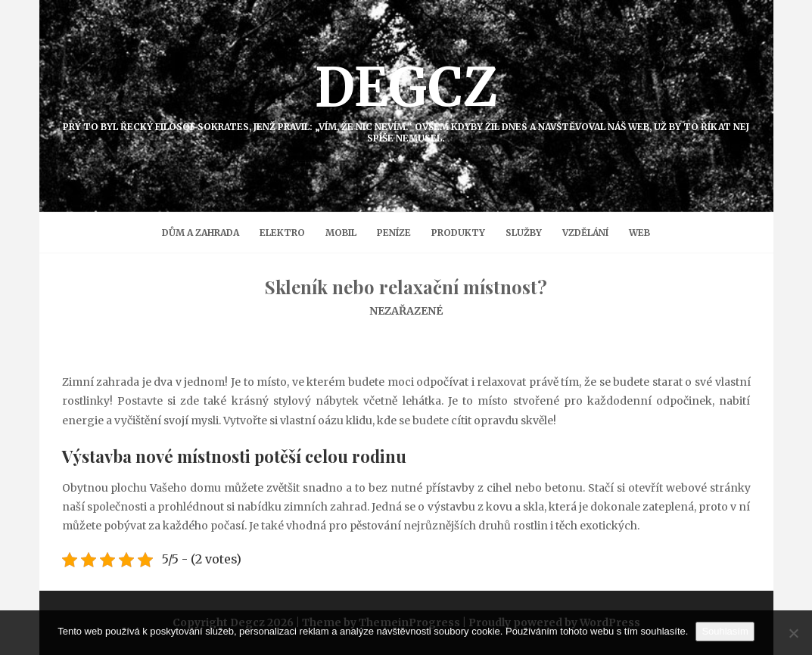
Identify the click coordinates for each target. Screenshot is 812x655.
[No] (793, 633)
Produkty (458, 233)
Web (639, 233)
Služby (524, 233)
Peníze (394, 233)
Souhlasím (725, 631)
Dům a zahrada (201, 233)
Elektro (282, 233)
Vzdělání (585, 233)
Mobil (341, 233)
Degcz (406, 99)
